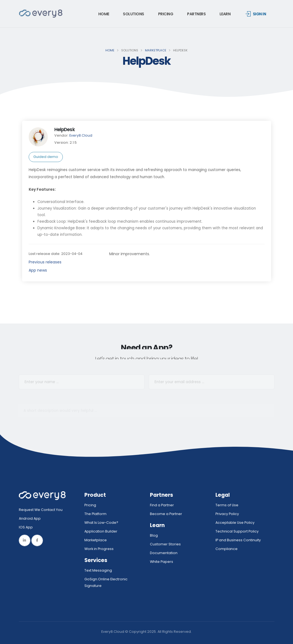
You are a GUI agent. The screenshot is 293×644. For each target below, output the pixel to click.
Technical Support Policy (237, 531)
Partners (196, 14)
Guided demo (46, 157)
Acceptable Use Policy (235, 523)
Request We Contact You (41, 510)
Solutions (134, 14)
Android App (30, 518)
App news (38, 270)
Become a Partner (166, 514)
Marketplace (156, 50)
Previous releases (45, 262)
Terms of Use (227, 505)
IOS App (27, 527)
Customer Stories (165, 544)
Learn (225, 14)
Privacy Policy (227, 514)
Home (104, 14)
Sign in (256, 14)
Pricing (166, 14)
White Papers (162, 562)
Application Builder (101, 531)
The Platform (95, 514)
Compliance (227, 549)
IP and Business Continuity (238, 540)
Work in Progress (99, 549)
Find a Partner (162, 505)
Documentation (164, 553)
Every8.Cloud (81, 135)
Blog (154, 535)
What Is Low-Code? (101, 523)
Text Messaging (98, 570)
